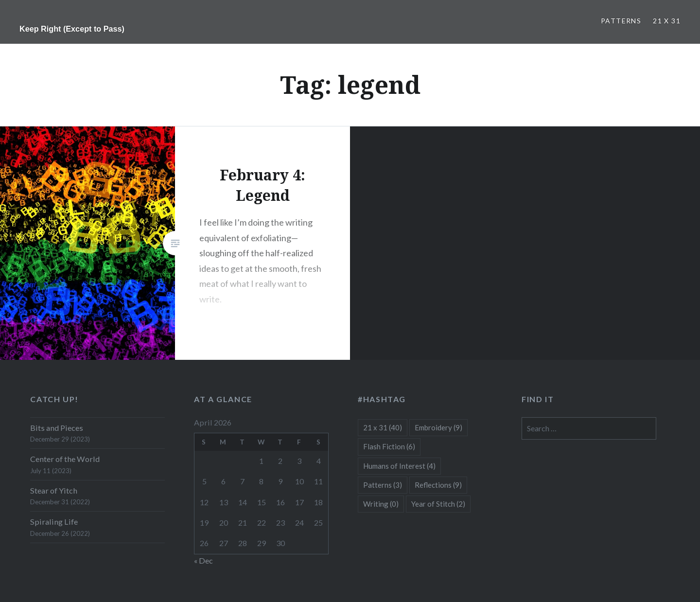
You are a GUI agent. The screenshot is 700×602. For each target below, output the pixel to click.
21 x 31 (667, 21)
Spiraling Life (54, 522)
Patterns (621, 21)
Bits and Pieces (57, 428)
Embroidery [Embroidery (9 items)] (438, 427)
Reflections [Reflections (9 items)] (438, 485)
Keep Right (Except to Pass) (72, 29)
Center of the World (65, 459)
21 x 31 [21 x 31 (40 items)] (383, 427)
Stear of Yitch (54, 490)
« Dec (203, 560)
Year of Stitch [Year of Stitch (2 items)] (438, 504)
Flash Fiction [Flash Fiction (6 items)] (389, 446)
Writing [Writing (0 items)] (381, 504)
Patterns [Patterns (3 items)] (383, 485)
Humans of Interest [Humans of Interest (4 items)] (399, 466)
